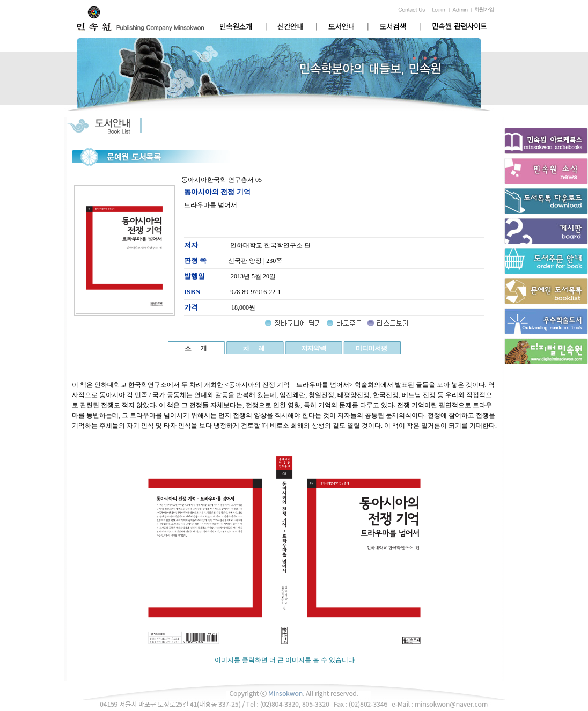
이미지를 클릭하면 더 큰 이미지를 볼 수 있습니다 (284, 657)
